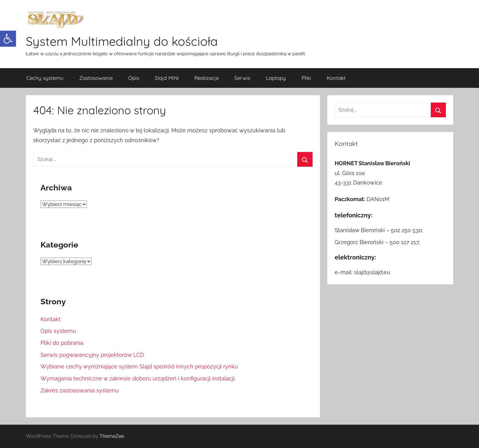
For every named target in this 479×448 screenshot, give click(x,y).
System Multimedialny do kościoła (122, 41)
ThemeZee (112, 436)
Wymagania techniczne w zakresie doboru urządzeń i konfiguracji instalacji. (138, 378)
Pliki (306, 78)
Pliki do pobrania (62, 343)
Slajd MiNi (167, 78)
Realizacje (206, 78)
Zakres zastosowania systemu (80, 390)
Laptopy (276, 78)
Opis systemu (58, 331)
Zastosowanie (96, 78)
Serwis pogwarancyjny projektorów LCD (92, 355)
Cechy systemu (45, 78)
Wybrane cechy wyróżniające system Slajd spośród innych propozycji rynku (139, 366)
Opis (134, 78)
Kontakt (336, 78)
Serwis (242, 78)
